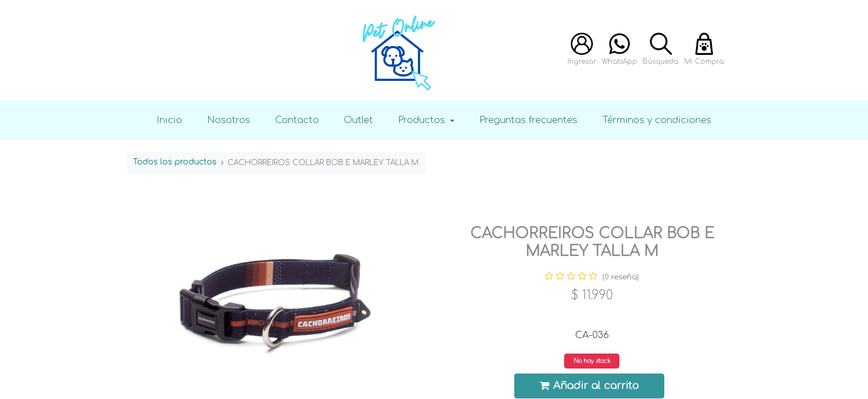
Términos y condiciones (657, 120)
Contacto (297, 120)
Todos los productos (175, 162)
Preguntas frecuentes (528, 120)
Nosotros (229, 120)
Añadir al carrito (590, 385)
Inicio (169, 120)
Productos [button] (423, 120)
